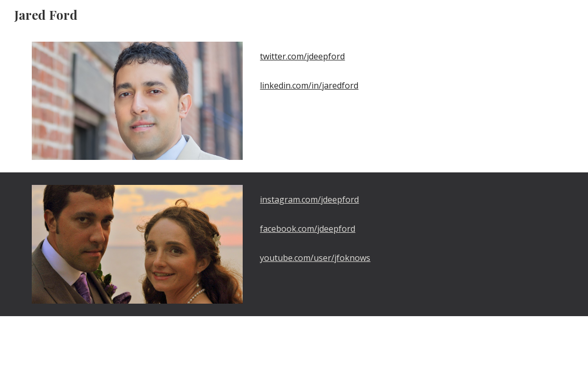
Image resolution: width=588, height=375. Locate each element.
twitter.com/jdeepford (302, 56)
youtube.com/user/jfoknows (315, 258)
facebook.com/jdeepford (308, 229)
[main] (406, 56)
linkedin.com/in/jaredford (309, 85)
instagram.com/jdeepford (309, 199)
